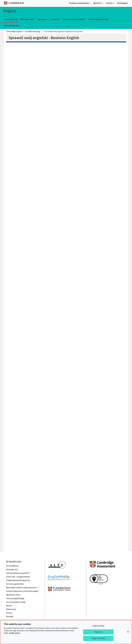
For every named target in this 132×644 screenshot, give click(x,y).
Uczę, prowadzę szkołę (74, 19)
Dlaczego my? (27, 19)
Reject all (98, 632)
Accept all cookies (98, 638)
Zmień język (122, 3)
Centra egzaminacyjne (99, 19)
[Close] (128, 632)
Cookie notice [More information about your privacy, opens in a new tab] (14, 633)
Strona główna (11, 19)
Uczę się (55, 19)
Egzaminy (42, 19)
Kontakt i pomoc (12, 25)
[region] (66, 632)
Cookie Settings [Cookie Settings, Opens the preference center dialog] (98, 626)
